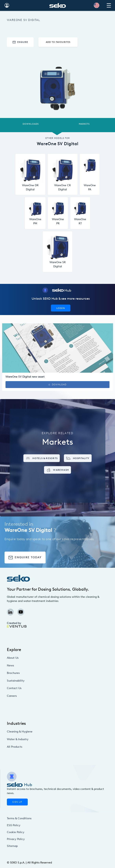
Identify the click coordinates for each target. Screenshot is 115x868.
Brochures (29, 673)
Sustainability (31, 680)
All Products (30, 747)
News (27, 665)
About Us (29, 658)
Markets (84, 124)
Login (61, 308)
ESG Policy (16, 825)
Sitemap (15, 846)
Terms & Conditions (19, 818)
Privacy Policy (17, 839)
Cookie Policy (17, 832)
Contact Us (30, 688)
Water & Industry (32, 739)
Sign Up (17, 802)
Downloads (31, 124)
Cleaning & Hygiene (33, 732)
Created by (17, 624)
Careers (28, 696)
